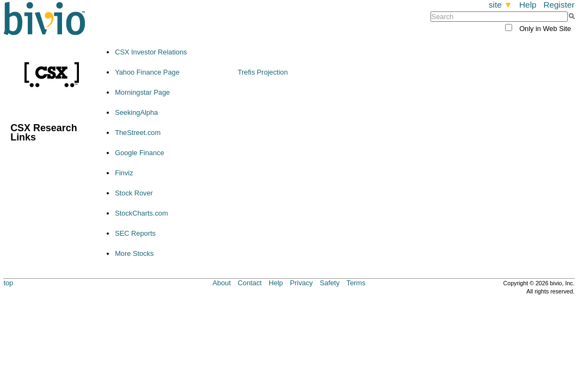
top (8, 283)
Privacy (302, 283)
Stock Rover (134, 193)
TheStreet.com (138, 133)
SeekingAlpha (136, 112)
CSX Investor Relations (151, 52)
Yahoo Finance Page (147, 72)
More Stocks (134, 253)
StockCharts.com (141, 213)
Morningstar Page (142, 92)
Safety (330, 283)
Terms (356, 283)
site (500, 5)
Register (559, 5)
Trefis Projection (263, 72)
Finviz (124, 173)
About (222, 283)
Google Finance (139, 153)
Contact (250, 283)
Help (528, 5)
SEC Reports (135, 233)
